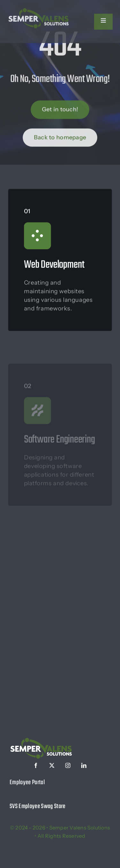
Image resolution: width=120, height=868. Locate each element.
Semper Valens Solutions (80, 828)
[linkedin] (84, 765)
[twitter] (52, 765)
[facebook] (36, 765)
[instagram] (68, 765)
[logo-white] (39, 10)
